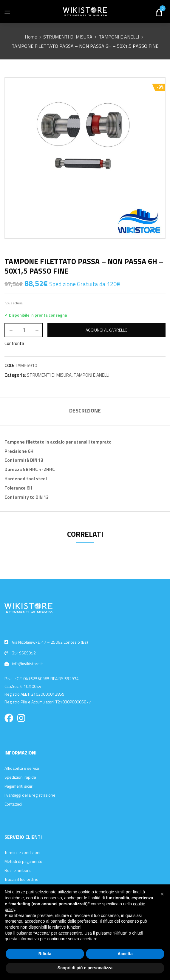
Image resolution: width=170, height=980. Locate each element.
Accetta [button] (125, 954)
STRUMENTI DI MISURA (68, 37)
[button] (162, 894)
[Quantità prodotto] (24, 330)
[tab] (85, 411)
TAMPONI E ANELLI (119, 37)
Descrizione (85, 411)
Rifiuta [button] (45, 954)
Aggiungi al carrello (107, 330)
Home (31, 37)
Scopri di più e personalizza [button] (85, 968)
